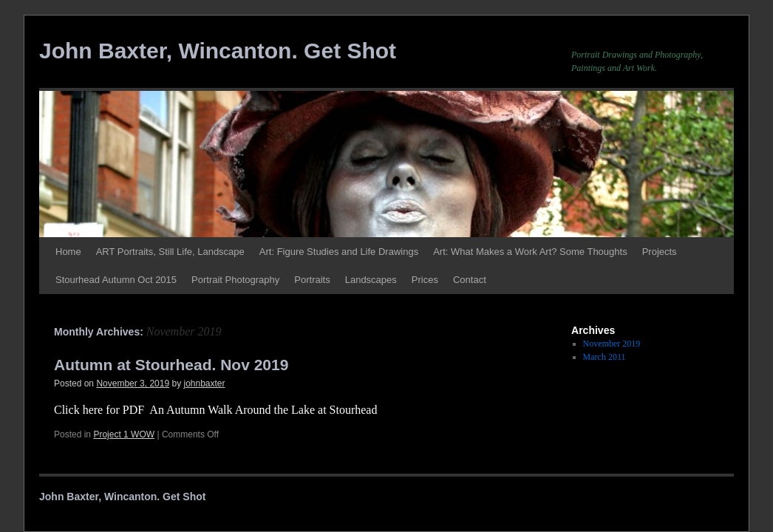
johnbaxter (205, 383)
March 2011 (605, 357)
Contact (470, 280)
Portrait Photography (235, 280)
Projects (660, 252)
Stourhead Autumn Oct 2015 (116, 280)
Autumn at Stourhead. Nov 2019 (171, 365)
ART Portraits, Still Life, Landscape (170, 252)
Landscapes (371, 280)
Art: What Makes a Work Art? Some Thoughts (530, 252)
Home (68, 252)
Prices (425, 280)
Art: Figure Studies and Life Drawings (339, 252)
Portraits (312, 280)
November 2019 (612, 344)
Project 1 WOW (124, 434)
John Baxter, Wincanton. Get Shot (218, 51)
